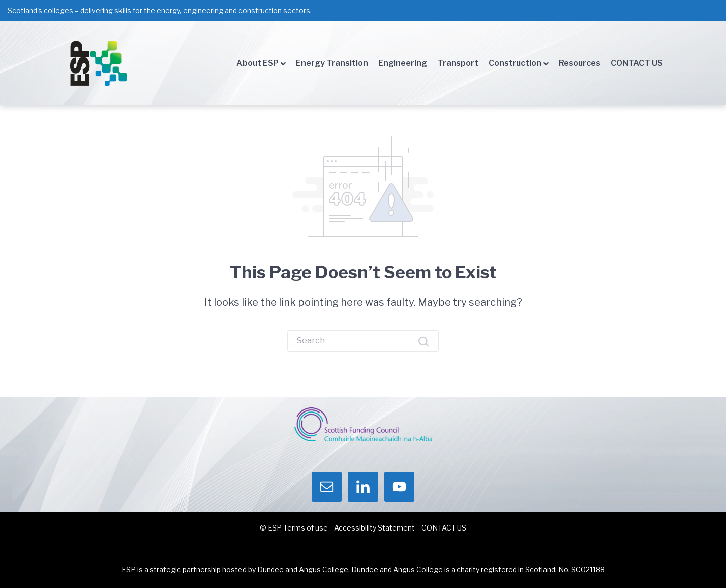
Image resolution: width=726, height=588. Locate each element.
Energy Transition (332, 63)
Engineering (403, 63)
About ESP (258, 63)
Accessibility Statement (375, 528)
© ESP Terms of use (294, 528)
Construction (515, 63)
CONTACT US (637, 63)
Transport (458, 63)
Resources (580, 63)
